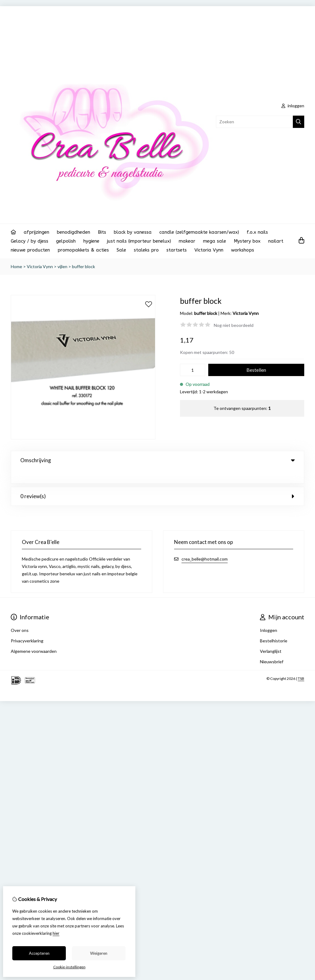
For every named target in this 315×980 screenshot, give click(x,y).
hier (56, 933)
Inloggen (269, 616)
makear (187, 241)
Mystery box (247, 241)
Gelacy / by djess (30, 241)
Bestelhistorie (274, 627)
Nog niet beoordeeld (234, 325)
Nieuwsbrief (272, 648)
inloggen (293, 106)
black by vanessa (133, 232)
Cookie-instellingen (69, 967)
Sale (121, 250)
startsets (177, 250)
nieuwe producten (30, 250)
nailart (276, 241)
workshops (243, 250)
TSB (301, 665)
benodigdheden (74, 232)
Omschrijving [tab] (157, 460)
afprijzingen (36, 232)
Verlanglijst (271, 637)
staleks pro (146, 250)
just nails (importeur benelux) (139, 241)
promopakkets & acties (83, 250)
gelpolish (66, 241)
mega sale (215, 241)
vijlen (62, 266)
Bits (102, 232)
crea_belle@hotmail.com (205, 545)
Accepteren (39, 953)
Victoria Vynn (209, 250)
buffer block (84, 266)
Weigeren (99, 953)
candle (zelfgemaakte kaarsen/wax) (199, 232)
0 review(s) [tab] (157, 482)
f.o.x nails (257, 232)
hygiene (91, 241)
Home (16, 266)
